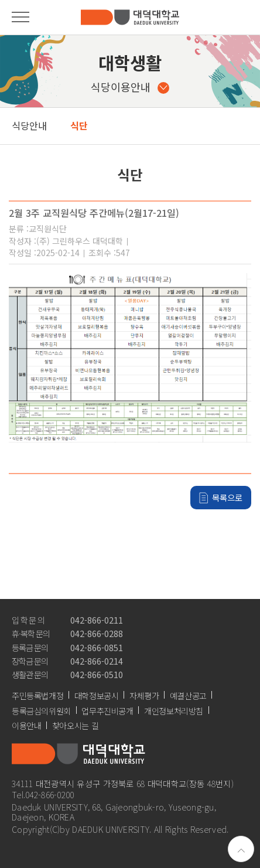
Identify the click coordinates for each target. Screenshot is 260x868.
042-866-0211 (97, 620)
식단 (79, 125)
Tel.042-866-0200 (43, 794)
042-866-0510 (97, 674)
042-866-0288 (97, 633)
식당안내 (29, 125)
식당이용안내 (130, 87)
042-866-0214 (97, 661)
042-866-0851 (97, 647)
